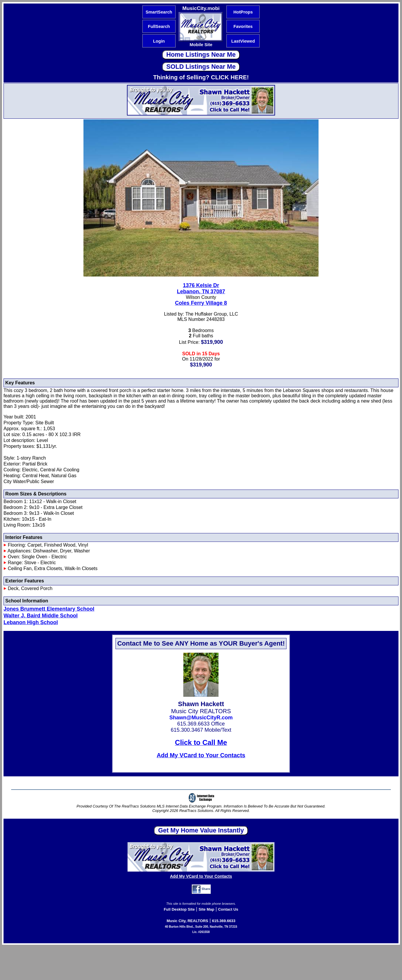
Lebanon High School (31, 622)
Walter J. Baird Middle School (41, 616)
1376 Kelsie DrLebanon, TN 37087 (201, 288)
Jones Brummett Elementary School (49, 609)
